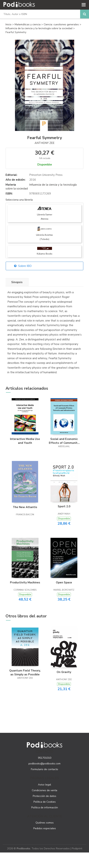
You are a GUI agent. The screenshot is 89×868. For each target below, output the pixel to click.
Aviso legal (44, 785)
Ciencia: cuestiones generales (62, 24)
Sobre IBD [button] (23, 266)
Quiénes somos (45, 823)
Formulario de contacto (44, 769)
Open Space (64, 582)
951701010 (45, 758)
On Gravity (64, 672)
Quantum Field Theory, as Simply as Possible (25, 672)
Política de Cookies (45, 802)
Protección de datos (44, 796)
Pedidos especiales (45, 828)
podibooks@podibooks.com (44, 764)
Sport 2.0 (64, 506)
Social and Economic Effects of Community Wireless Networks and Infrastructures (64, 441)
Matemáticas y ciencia (28, 24)
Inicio (9, 24)
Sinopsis (17, 282)
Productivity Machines (25, 582)
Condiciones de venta (44, 790)
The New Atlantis (25, 507)
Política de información (45, 808)
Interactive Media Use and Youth (25, 441)
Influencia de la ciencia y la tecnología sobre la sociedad (39, 28)
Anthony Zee (44, 143)
